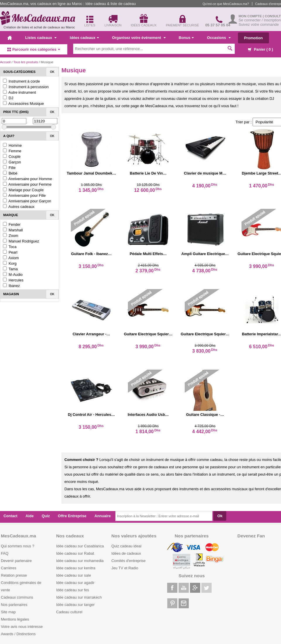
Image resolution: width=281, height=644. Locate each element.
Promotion (253, 38)
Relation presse (14, 575)
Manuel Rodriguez (21, 241)
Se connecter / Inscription (260, 20)
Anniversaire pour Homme (28, 179)
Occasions (219, 38)
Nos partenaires (14, 605)
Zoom (11, 236)
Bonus (186, 38)
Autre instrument (19, 92)
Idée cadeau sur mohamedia (80, 561)
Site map (8, 612)
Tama (10, 269)
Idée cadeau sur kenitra (76, 568)
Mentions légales (15, 619)
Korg (10, 263)
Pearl (10, 252)
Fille (9, 168)
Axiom (11, 258)
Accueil (5, 62)
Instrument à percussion (26, 87)
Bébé (10, 173)
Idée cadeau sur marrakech (79, 597)
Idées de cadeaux (126, 553)
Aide (30, 516)
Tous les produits (25, 62)
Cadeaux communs (17, 597)
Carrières (9, 568)
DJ (8, 98)
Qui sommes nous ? (18, 546)
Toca (10, 247)
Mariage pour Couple (23, 190)
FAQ (5, 553)
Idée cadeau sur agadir (75, 583)
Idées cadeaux (84, 38)
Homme (12, 145)
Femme (12, 151)
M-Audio (13, 275)
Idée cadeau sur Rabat (75, 553)
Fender (12, 224)
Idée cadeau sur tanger (76, 605)
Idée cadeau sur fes (73, 590)
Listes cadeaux (41, 38)
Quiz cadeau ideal (126, 546)
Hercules (13, 280)
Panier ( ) (261, 49)
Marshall (13, 230)
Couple (12, 157)
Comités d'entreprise (129, 561)
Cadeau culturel (69, 612)
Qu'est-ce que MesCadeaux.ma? (226, 4)
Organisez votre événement (139, 38)
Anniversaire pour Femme (27, 184)
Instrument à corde (21, 81)
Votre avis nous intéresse (22, 627)
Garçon (12, 162)
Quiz (46, 516)
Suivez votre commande (259, 24)
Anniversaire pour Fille (24, 195)
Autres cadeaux (19, 207)
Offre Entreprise (72, 516)
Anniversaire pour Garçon (27, 201)
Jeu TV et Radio (125, 568)
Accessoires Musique (23, 104)
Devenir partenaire (16, 561)
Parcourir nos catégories (34, 49)
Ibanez (11, 286)
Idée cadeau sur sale (74, 575)
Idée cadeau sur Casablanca (80, 546)
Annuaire (103, 516)
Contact (11, 516)
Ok (52, 72)
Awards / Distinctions (18, 634)
